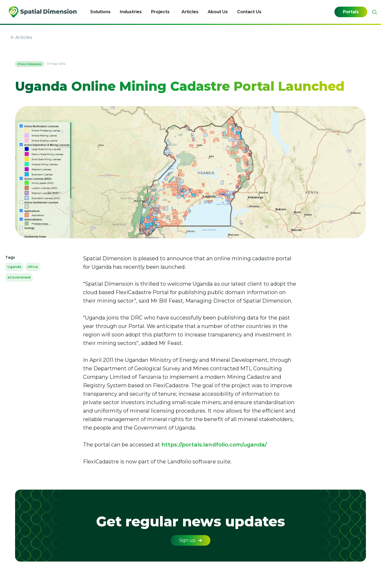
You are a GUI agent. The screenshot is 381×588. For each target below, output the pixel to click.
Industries (131, 12)
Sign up (190, 540)
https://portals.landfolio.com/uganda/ (214, 445)
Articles (190, 12)
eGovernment (19, 277)
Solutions (100, 12)
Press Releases (30, 64)
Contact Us (249, 12)
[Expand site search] (374, 12)
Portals (351, 12)
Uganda (14, 267)
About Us (218, 12)
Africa (33, 267)
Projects (160, 12)
